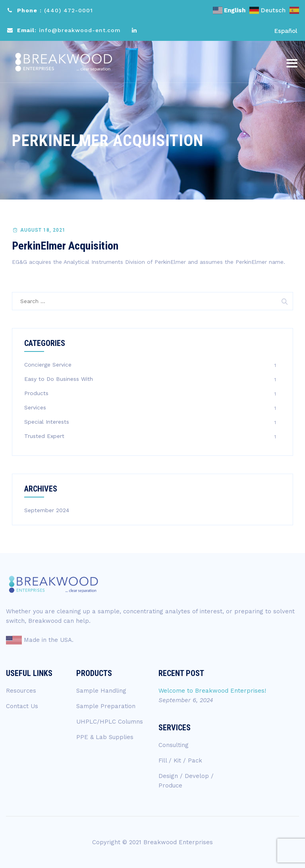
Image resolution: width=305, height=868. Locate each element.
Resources (21, 691)
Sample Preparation (106, 706)
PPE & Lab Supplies (105, 737)
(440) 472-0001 (69, 10)
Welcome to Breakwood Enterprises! (212, 691)
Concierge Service (48, 365)
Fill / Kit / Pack (180, 760)
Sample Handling (101, 691)
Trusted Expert (44, 436)
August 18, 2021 (43, 230)
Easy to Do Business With (59, 379)
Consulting (174, 745)
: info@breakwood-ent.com (69, 30)
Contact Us (22, 706)
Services (35, 407)
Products (36, 393)
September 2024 (47, 510)
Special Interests (47, 422)
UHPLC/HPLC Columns (110, 722)
